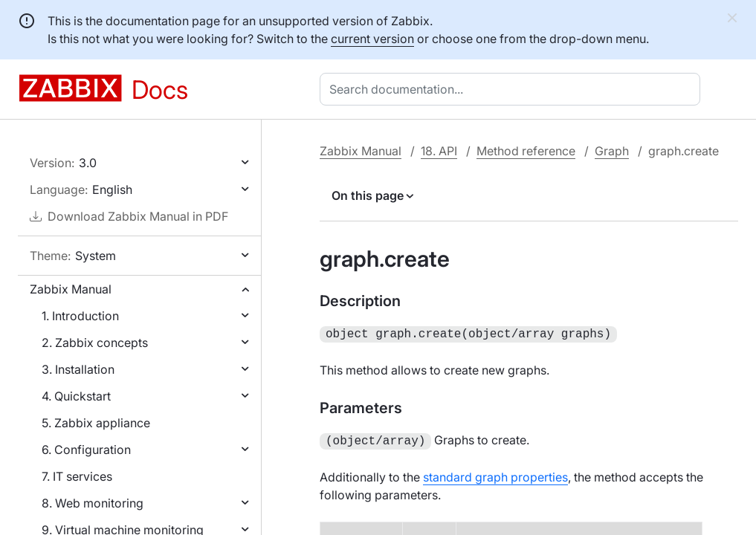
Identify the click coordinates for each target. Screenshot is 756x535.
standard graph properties (495, 474)
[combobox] (513, 89)
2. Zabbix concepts (95, 343)
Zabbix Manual (71, 289)
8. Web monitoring (93, 503)
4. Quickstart (76, 396)
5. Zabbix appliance (96, 423)
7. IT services (77, 476)
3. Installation (78, 369)
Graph (612, 151)
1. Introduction (80, 316)
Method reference (526, 151)
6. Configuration (86, 450)
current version (372, 39)
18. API (439, 151)
